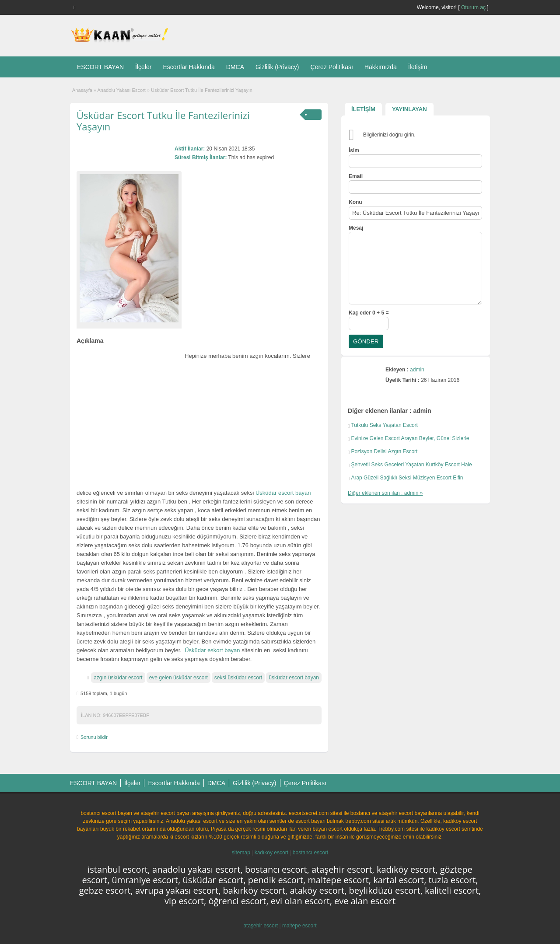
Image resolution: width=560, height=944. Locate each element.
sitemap (241, 853)
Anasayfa (82, 90)
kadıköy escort (271, 853)
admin (417, 370)
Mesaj (356, 228)
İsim (354, 150)
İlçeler (143, 67)
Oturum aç (474, 7)
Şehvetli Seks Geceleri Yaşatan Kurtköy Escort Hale (411, 465)
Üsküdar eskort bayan (212, 650)
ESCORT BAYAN (100, 67)
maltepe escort (299, 926)
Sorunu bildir (94, 737)
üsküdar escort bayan (294, 678)
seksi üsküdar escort (238, 678)
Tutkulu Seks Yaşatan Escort (384, 425)
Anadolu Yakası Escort (122, 90)
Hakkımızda (381, 67)
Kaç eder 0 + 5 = (369, 313)
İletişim (418, 67)
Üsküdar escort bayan (283, 493)
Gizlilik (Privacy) (277, 67)
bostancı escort (310, 853)
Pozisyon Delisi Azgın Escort (384, 451)
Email (356, 176)
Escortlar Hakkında (189, 67)
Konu (355, 202)
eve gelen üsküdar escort (178, 678)
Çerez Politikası (332, 67)
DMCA (235, 67)
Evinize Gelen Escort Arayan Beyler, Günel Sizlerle (410, 438)
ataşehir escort (261, 926)
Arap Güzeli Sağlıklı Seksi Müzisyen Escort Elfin (407, 478)
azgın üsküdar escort (118, 678)
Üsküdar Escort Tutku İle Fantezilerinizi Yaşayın (163, 121)
